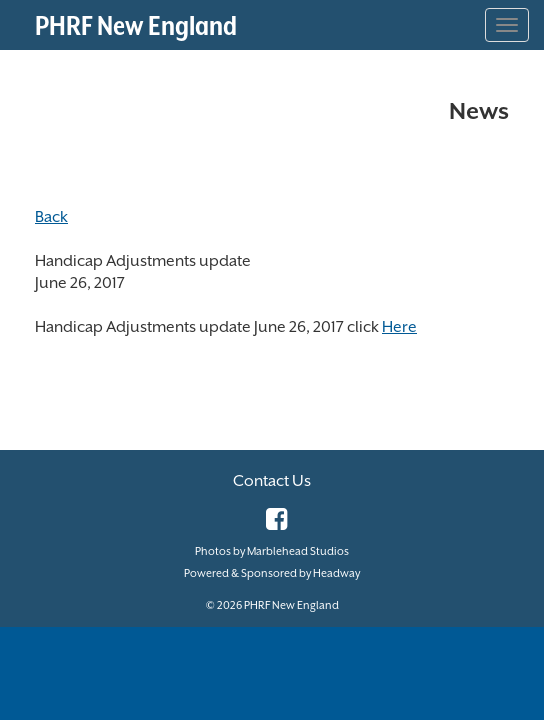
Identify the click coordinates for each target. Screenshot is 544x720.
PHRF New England (136, 25)
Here (399, 327)
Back (51, 217)
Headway (336, 573)
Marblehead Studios (298, 551)
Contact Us (272, 481)
